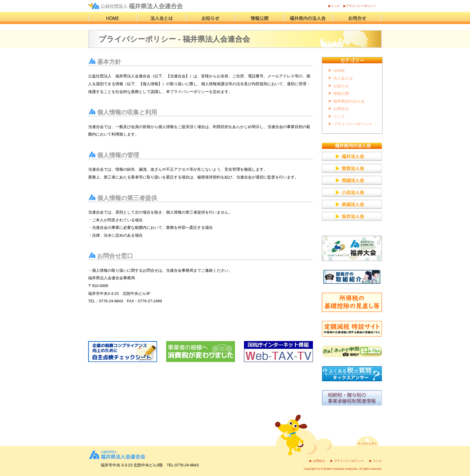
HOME (339, 71)
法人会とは (343, 78)
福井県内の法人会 (349, 101)
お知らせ (341, 86)
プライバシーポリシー (361, 6)
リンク (335, 6)
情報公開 (341, 93)
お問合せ (341, 109)
